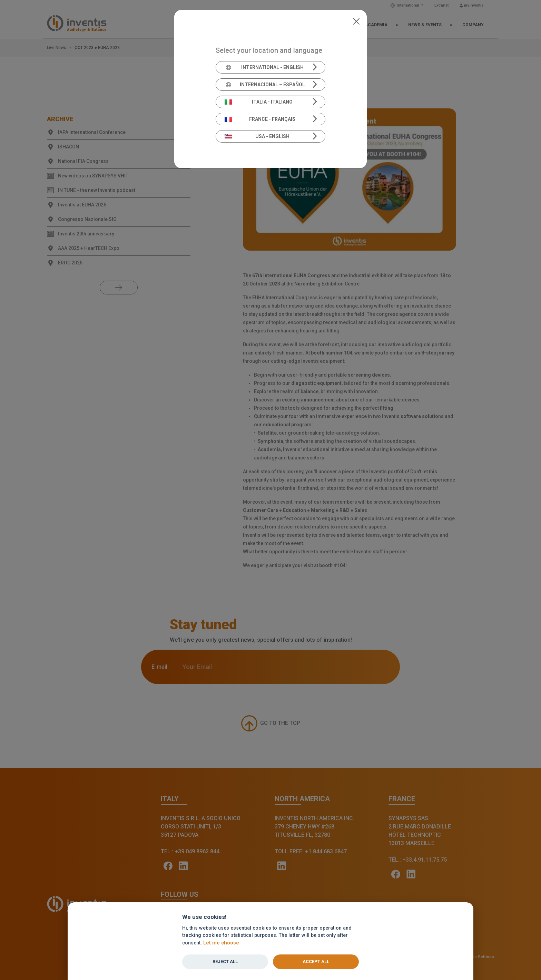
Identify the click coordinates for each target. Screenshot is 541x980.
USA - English (257, 136)
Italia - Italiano (259, 102)
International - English (264, 67)
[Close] (356, 21)
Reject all (225, 962)
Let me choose (221, 943)
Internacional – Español (265, 85)
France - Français (260, 119)
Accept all (316, 962)
